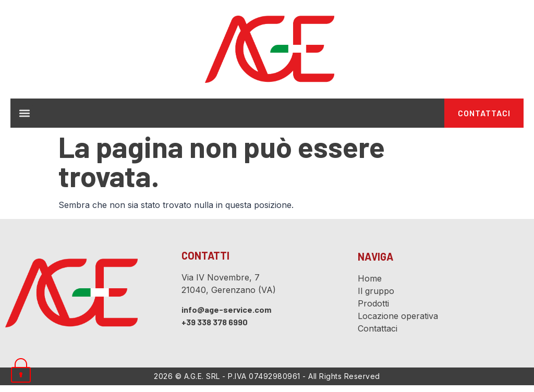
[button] (24, 117)
